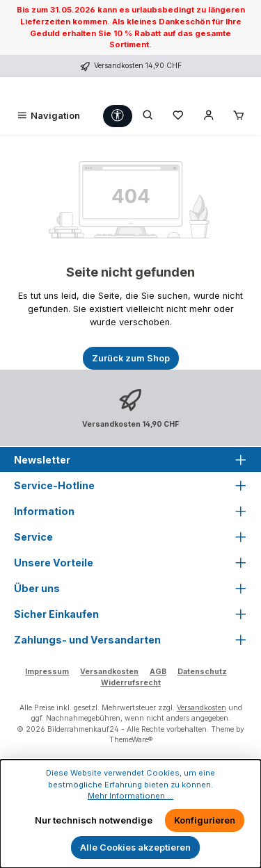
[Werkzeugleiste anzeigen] (118, 116)
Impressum (47, 672)
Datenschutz (202, 672)
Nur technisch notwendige (94, 820)
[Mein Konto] (209, 116)
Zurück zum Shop (131, 358)
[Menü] (48, 116)
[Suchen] (148, 116)
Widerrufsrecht (131, 683)
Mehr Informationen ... (130, 796)
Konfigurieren (205, 820)
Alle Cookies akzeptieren (135, 847)
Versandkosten (109, 672)
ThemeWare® (131, 740)
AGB (158, 672)
